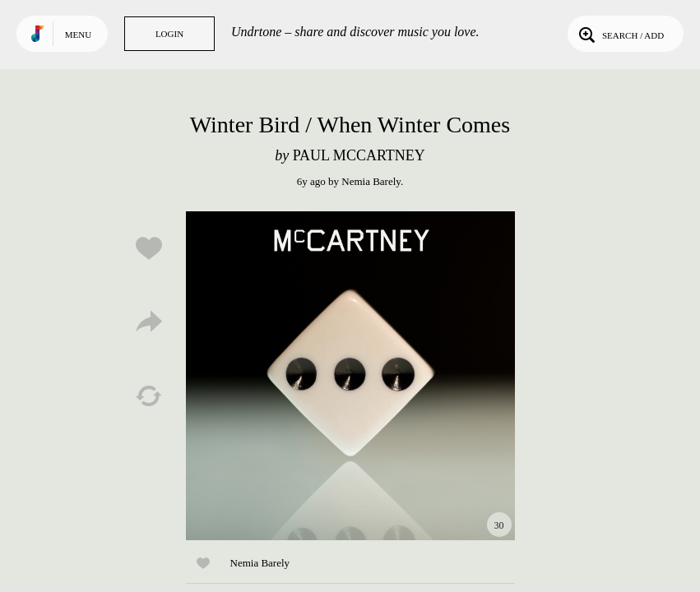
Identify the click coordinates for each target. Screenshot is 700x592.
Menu (78, 35)
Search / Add (620, 34)
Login (169, 34)
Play (350, 376)
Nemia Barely (371, 181)
